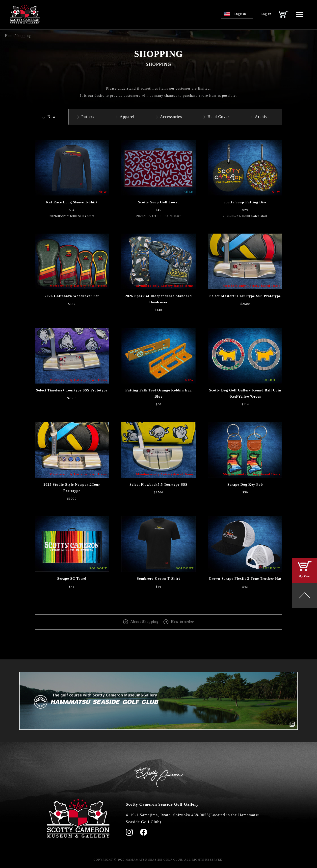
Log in (266, 14)
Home (10, 36)
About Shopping (145, 622)
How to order (183, 622)
